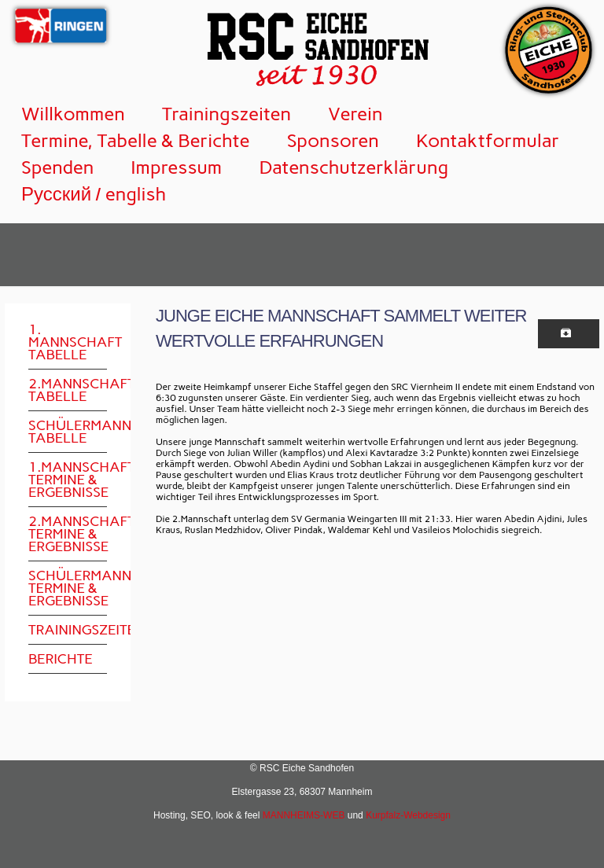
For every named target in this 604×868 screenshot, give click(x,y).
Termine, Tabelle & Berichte (136, 140)
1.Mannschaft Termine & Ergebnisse (68, 480)
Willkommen (73, 114)
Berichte (61, 659)
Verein (355, 114)
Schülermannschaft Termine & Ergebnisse (68, 588)
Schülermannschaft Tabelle (68, 432)
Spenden (57, 167)
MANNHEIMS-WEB (304, 815)
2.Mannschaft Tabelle (68, 390)
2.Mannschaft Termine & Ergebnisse (68, 534)
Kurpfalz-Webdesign (408, 815)
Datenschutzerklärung (354, 167)
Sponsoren (333, 140)
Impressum (176, 167)
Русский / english (94, 194)
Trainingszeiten (226, 114)
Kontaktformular (488, 140)
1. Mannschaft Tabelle (68, 342)
